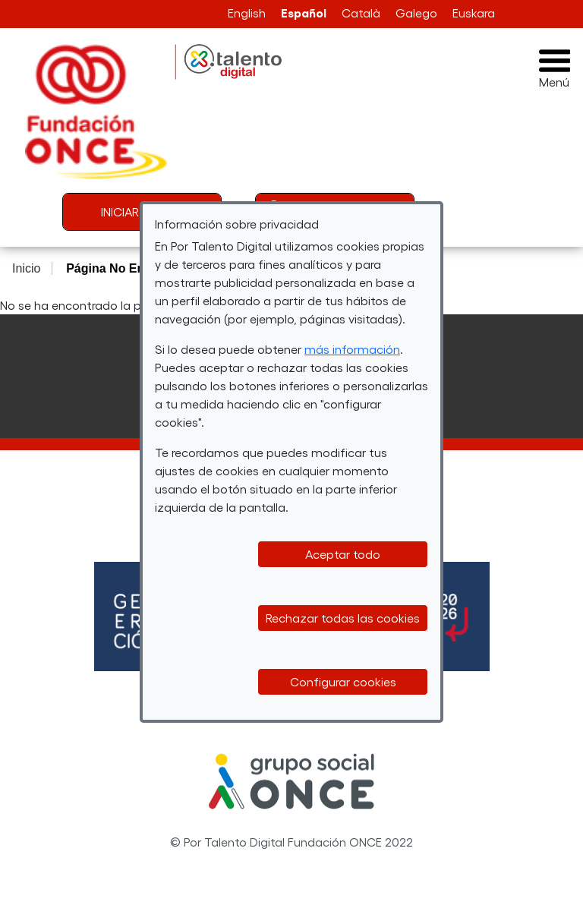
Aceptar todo (343, 554)
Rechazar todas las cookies (343, 618)
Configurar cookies (343, 681)
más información (352, 349)
